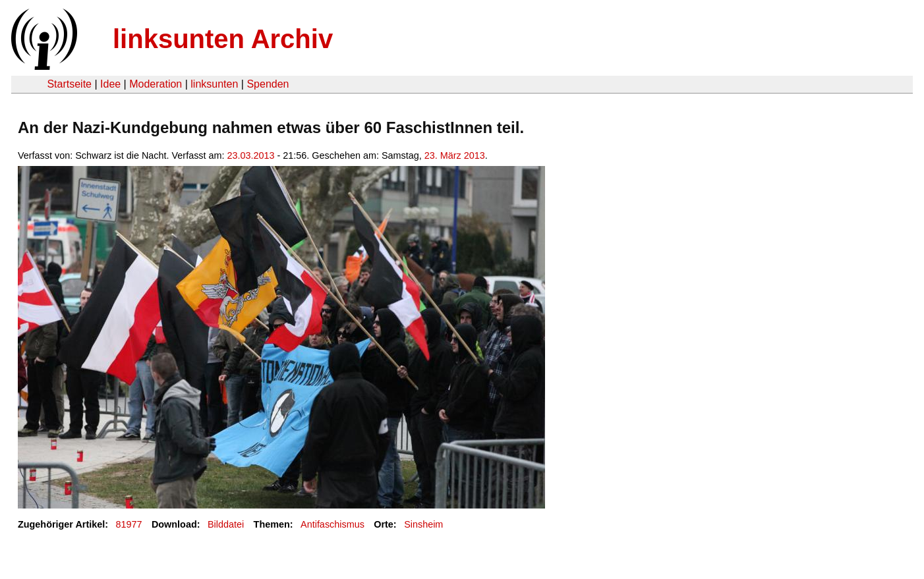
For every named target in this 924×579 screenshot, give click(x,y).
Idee (110, 84)
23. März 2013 (455, 155)
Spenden (268, 84)
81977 (129, 524)
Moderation (156, 84)
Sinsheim (423, 524)
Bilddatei (226, 524)
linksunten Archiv (223, 39)
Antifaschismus (332, 524)
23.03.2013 (251, 155)
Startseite (69, 84)
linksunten (214, 84)
